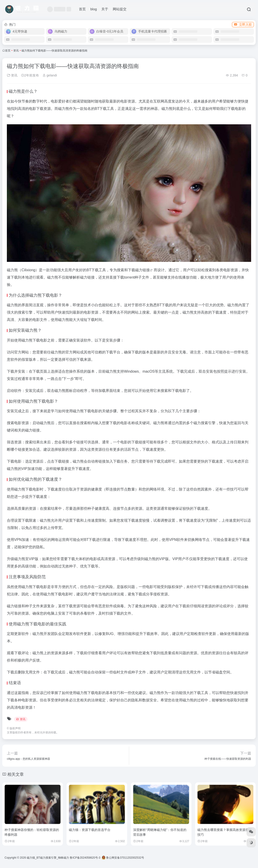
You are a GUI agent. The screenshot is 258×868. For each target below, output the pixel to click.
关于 (105, 9)
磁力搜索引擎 (204, 423)
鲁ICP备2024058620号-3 (85, 858)
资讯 (16, 51)
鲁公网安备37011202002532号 (123, 858)
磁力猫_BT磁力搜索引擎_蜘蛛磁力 (48, 858)
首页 (82, 9)
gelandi (50, 75)
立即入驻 (243, 24)
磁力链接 (142, 270)
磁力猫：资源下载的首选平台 (90, 830)
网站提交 (120, 9)
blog (94, 9)
